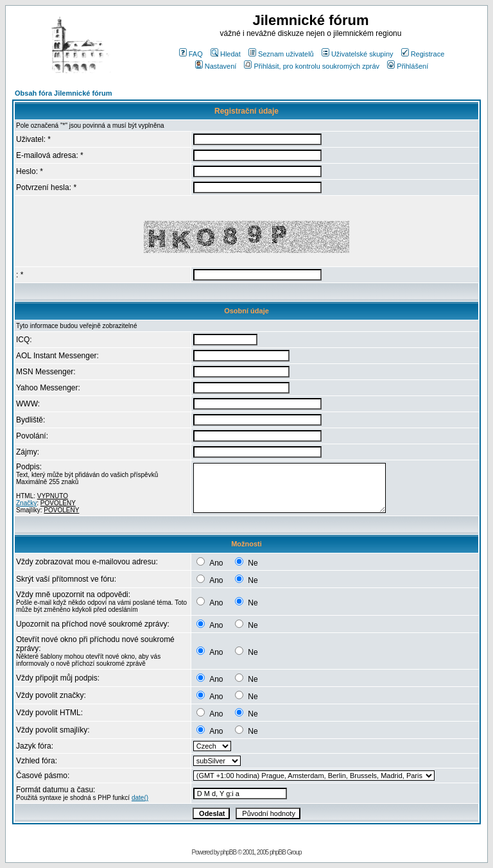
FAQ (191, 54)
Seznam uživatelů (281, 54)
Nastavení (216, 66)
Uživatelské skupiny (358, 54)
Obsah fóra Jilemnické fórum (64, 93)
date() (140, 798)
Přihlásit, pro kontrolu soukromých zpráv (312, 66)
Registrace (423, 54)
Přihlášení (408, 66)
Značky (26, 503)
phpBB (228, 852)
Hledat (226, 54)
